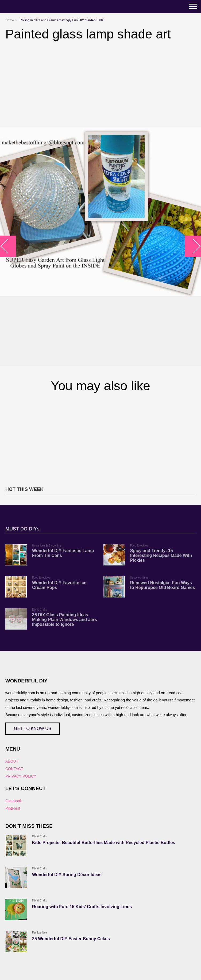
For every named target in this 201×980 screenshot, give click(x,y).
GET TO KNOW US (33, 729)
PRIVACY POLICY (21, 776)
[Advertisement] (100, 439)
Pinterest (13, 808)
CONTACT (14, 769)
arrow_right (193, 246)
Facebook (13, 801)
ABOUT (12, 761)
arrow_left (8, 246)
